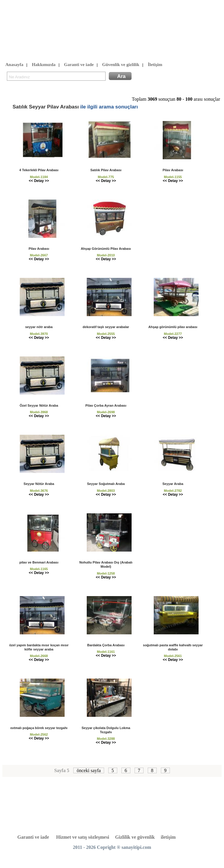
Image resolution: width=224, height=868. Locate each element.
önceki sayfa (89, 770)
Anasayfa (14, 65)
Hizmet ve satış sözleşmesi (83, 837)
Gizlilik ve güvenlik (135, 837)
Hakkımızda (44, 65)
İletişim (155, 65)
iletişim (168, 837)
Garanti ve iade (79, 65)
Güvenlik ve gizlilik (121, 65)
